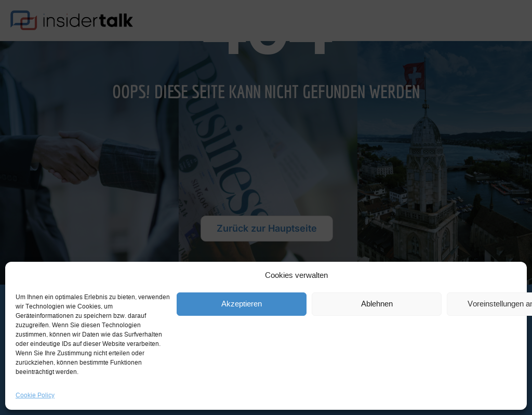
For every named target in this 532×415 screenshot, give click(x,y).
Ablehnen (377, 304)
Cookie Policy (35, 395)
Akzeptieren (242, 304)
